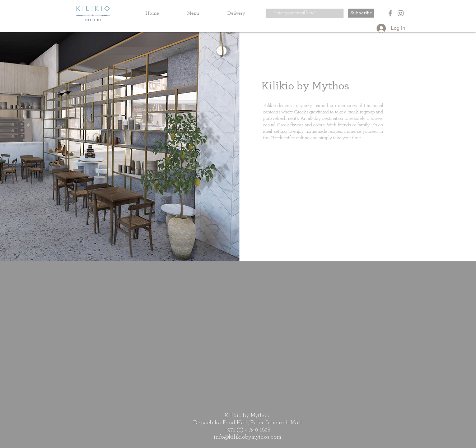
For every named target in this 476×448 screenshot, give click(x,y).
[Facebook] (390, 13)
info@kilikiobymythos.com (248, 437)
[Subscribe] (361, 13)
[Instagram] (401, 13)
